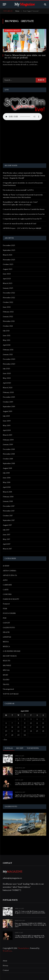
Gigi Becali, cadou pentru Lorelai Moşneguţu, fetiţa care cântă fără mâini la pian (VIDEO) (30, 796)
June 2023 (7, 274)
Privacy (5, 966)
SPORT (5, 675)
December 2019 (9, 397)
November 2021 (9, 321)
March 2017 (7, 549)
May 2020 (7, 378)
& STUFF (6, 566)
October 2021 (8, 326)
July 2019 (6, 416)
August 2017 (7, 525)
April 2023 (7, 279)
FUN (5, 618)
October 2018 (8, 459)
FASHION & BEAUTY (12, 31)
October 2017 (8, 516)
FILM (5, 609)
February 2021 (8, 350)
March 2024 (8, 255)
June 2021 (7, 336)
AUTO (5, 580)
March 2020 (8, 388)
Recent (20, 748)
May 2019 (7, 426)
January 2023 (8, 288)
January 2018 (8, 501)
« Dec (5, 740)
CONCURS (7, 594)
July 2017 (6, 530)
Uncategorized (8, 689)
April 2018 (7, 487)
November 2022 (9, 298)
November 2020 (9, 364)
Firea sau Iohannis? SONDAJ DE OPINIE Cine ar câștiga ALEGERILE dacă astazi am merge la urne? (31, 772)
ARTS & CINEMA (10, 571)
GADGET (6, 623)
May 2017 (6, 539)
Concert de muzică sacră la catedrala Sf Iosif (20, 224)
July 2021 (6, 331)
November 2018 (9, 454)
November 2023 (9, 260)
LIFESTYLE (7, 637)
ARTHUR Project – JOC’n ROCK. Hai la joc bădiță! (22, 228)
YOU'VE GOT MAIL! (11, 694)
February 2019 (8, 440)
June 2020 (7, 373)
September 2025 (9, 250)
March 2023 (8, 283)
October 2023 (8, 264)
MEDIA (6, 642)
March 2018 (7, 492)
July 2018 (6, 473)
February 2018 (8, 497)
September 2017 (9, 520)
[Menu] (4, 4)
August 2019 (8, 411)
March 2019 (8, 435)
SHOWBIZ (7, 665)
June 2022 (7, 307)
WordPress (7, 951)
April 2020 (7, 383)
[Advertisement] (25, 142)
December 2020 (9, 359)
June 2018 (7, 478)
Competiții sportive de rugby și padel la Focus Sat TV (22, 219)
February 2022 (8, 312)
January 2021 (8, 354)
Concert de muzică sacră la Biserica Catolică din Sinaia (24, 209)
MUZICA (6, 647)
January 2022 (8, 317)
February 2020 (8, 392)
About (5, 961)
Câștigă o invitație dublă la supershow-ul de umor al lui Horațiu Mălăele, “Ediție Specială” (30, 784)
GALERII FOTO (9, 628)
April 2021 (7, 345)
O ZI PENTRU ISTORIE (12, 651)
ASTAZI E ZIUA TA (10, 575)
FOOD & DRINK (9, 613)
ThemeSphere (23, 948)
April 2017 (7, 544)
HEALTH (6, 632)
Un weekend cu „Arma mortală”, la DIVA (18, 190)
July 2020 (6, 369)
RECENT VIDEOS (10, 656)
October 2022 (8, 302)
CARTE (6, 590)
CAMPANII (7, 585)
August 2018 (7, 468)
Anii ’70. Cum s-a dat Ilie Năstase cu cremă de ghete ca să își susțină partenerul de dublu (30, 759)
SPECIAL (6, 670)
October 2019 (8, 402)
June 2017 (7, 535)
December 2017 (9, 506)
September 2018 (9, 463)
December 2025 (9, 245)
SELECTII (7, 661)
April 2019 (7, 430)
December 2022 (9, 293)
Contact (6, 970)
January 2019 (8, 444)
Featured (6, 604)
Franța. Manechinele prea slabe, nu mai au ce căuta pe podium (25, 56)
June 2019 (7, 421)
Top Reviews (33, 748)
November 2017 (9, 511)
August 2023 (8, 269)
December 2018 (9, 449)
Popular (9, 748)
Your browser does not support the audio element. (22, 117)
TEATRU (6, 680)
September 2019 (9, 407)
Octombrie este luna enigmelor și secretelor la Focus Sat (24, 214)
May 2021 (7, 340)
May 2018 (7, 482)
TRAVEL (6, 684)
